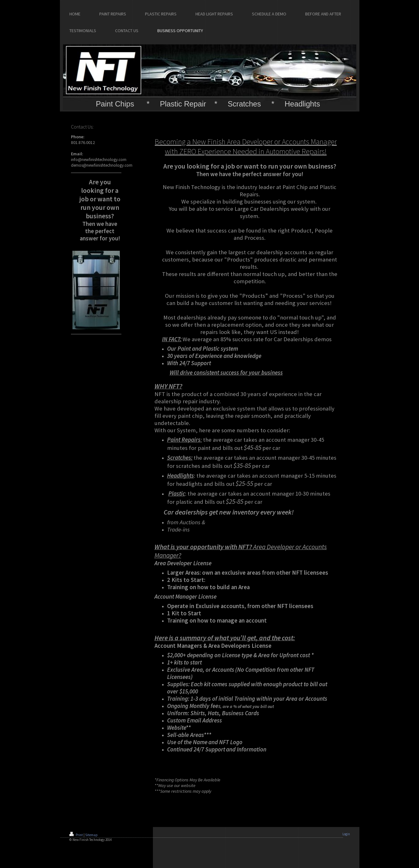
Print (76, 835)
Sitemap (91, 835)
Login (346, 834)
